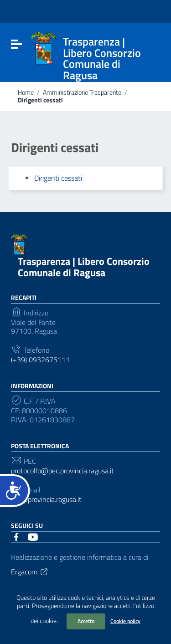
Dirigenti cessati (58, 178)
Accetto (86, 621)
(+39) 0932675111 (40, 360)
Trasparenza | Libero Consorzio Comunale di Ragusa (84, 267)
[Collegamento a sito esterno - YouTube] (33, 536)
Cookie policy (125, 621)
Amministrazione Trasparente (82, 92)
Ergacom (30, 572)
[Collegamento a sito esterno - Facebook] (16, 536)
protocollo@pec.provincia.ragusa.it (62, 471)
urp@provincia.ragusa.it (46, 499)
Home (26, 92)
